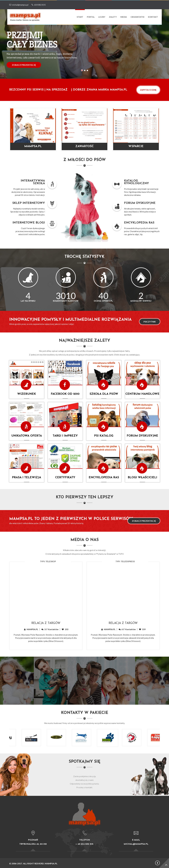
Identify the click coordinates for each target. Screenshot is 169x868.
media (124, 17)
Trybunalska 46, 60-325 (33, 844)
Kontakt (153, 17)
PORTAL (91, 17)
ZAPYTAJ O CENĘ (148, 90)
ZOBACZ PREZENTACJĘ (24, 65)
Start (80, 17)
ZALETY (113, 17)
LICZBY (102, 17)
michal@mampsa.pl (19, 5)
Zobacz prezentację (144, 521)
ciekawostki (137, 17)
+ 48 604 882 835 (84, 844)
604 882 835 (38, 5)
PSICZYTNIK (150, 322)
